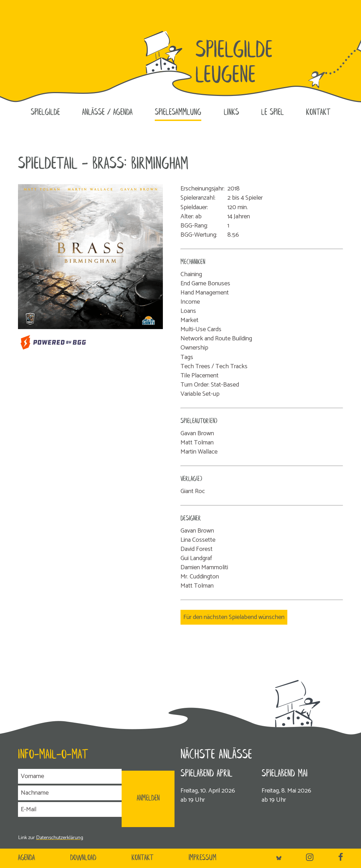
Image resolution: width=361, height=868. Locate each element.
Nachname (35, 793)
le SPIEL (273, 113)
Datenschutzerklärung (60, 838)
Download (83, 858)
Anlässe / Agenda (107, 113)
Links (231, 113)
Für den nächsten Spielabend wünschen (234, 617)
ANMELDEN (148, 799)
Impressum (203, 858)
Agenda (26, 858)
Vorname (32, 776)
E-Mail (29, 809)
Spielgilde (45, 113)
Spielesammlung (178, 113)
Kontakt (318, 113)
